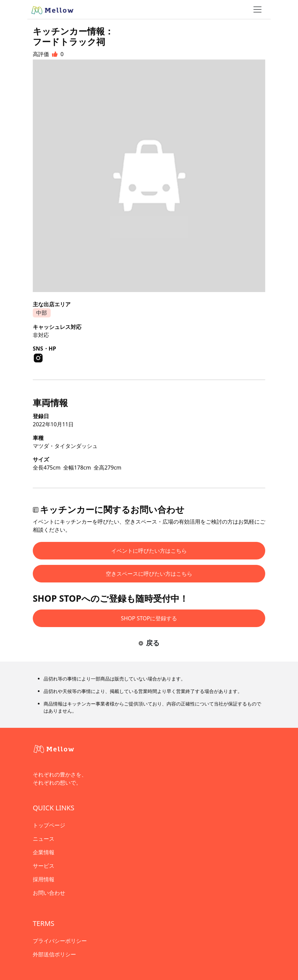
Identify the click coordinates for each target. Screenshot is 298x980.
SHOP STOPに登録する (149, 618)
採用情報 (44, 879)
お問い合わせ (49, 893)
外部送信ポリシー (54, 954)
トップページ (49, 825)
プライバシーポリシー (60, 941)
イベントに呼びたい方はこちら (149, 551)
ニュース (44, 839)
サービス (44, 866)
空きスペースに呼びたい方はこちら (149, 574)
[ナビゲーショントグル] (257, 9)
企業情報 (44, 852)
